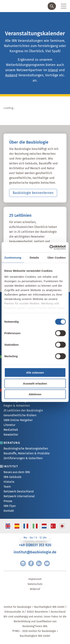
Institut (11, 466)
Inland (53, 70)
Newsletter (11, 435)
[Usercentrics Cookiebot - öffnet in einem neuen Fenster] (50, 247)
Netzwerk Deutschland (19, 491)
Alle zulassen (35, 373)
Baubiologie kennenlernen (33, 193)
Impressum (35, 579)
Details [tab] (34, 258)
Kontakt (9, 511)
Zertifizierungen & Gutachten (23, 458)
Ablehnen (35, 394)
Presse (8, 501)
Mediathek (11, 430)
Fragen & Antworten (17, 406)
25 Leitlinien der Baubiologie (23, 410)
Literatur (9, 425)
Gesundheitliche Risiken (20, 415)
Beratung (12, 443)
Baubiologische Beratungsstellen (26, 448)
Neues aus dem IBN (17, 472)
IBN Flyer (10, 506)
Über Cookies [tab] (57, 258)
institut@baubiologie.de (35, 552)
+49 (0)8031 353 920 (35, 545)
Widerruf (35, 589)
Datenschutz (35, 584)
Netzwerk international (19, 496)
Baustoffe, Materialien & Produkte (27, 453)
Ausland (11, 75)
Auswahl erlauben (35, 383)
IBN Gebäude (13, 477)
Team (7, 487)
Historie (9, 482)
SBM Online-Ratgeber (18, 420)
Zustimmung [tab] (13, 258)
